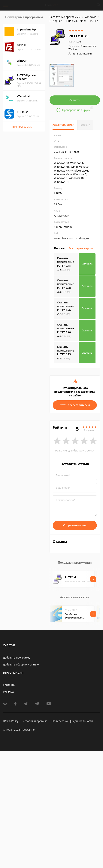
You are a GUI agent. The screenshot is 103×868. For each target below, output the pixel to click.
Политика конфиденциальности (72, 721)
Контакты (9, 685)
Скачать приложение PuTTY (65, 262)
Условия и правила (35, 721)
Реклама (8, 692)
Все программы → (24, 127)
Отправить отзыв (75, 525)
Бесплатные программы (65, 17)
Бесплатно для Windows (82, 48)
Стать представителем (75, 405)
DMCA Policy (11, 721)
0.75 (75, 42)
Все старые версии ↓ (82, 248)
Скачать (75, 100)
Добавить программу (17, 657)
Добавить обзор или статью (21, 664)
